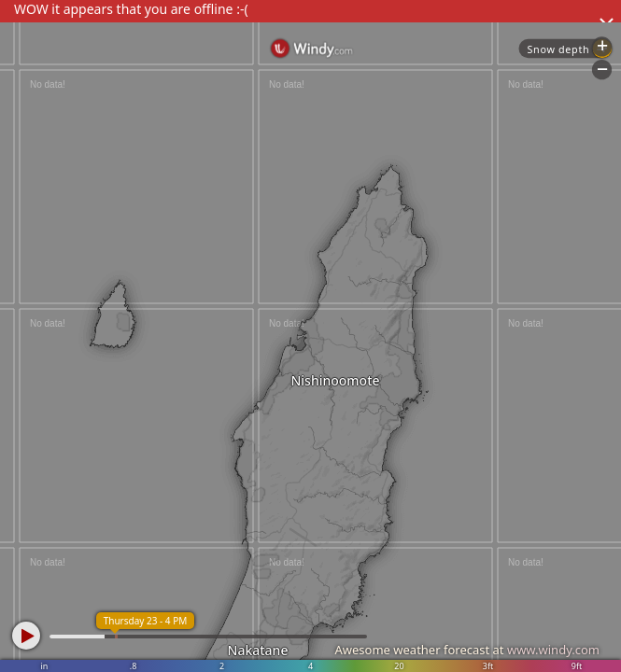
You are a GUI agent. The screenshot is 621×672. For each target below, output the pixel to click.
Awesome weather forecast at (467, 650)
